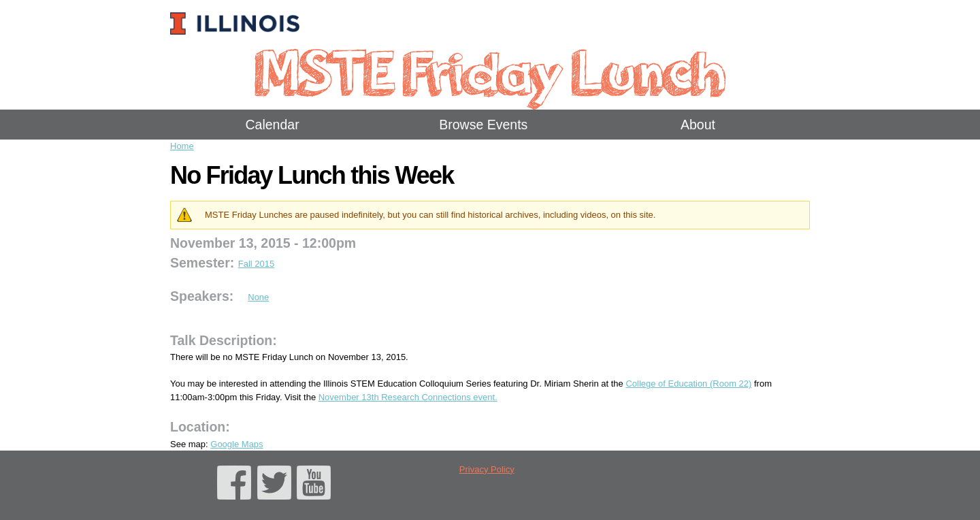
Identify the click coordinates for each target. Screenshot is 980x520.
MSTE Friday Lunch (490, 71)
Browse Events (483, 125)
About (698, 125)
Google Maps (236, 444)
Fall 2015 (256, 264)
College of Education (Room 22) (688, 384)
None (258, 297)
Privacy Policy (487, 469)
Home (182, 146)
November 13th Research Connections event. (408, 397)
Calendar (273, 125)
